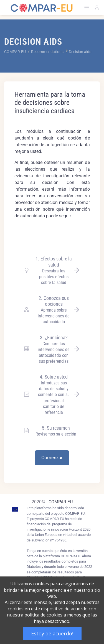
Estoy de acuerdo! (52, 633)
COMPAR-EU (61, 502)
